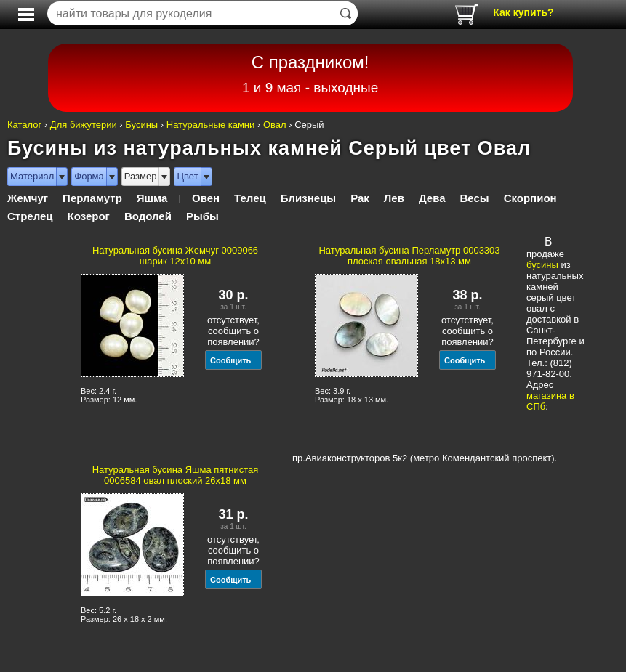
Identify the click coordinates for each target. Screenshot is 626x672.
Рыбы (202, 216)
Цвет (187, 176)
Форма (89, 176)
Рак (360, 198)
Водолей (148, 216)
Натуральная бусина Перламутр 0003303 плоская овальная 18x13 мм (409, 256)
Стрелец (30, 216)
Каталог (24, 125)
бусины (542, 265)
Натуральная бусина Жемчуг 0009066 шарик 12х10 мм (175, 256)
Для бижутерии (84, 125)
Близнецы (308, 198)
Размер (141, 176)
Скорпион (530, 198)
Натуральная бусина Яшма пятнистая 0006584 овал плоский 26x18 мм (176, 475)
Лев (394, 198)
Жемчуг (28, 198)
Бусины (141, 125)
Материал (32, 176)
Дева (432, 198)
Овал (275, 125)
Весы (475, 198)
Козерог (89, 216)
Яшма (152, 198)
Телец (250, 198)
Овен (206, 198)
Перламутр (92, 198)
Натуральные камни (211, 125)
